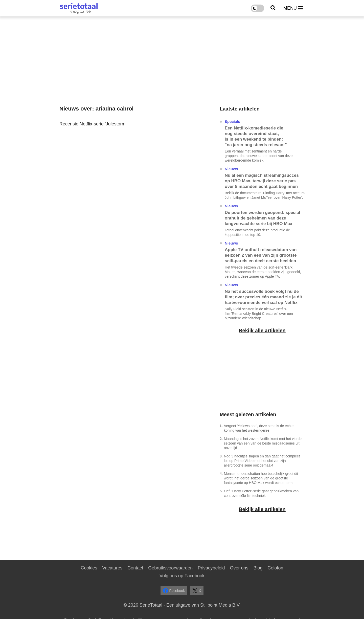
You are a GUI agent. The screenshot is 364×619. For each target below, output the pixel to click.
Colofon (275, 568)
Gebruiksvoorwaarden (170, 568)
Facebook (174, 591)
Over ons (239, 568)
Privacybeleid (211, 568)
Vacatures (112, 568)
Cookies (89, 568)
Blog (258, 568)
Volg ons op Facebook (182, 576)
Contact (135, 568)
